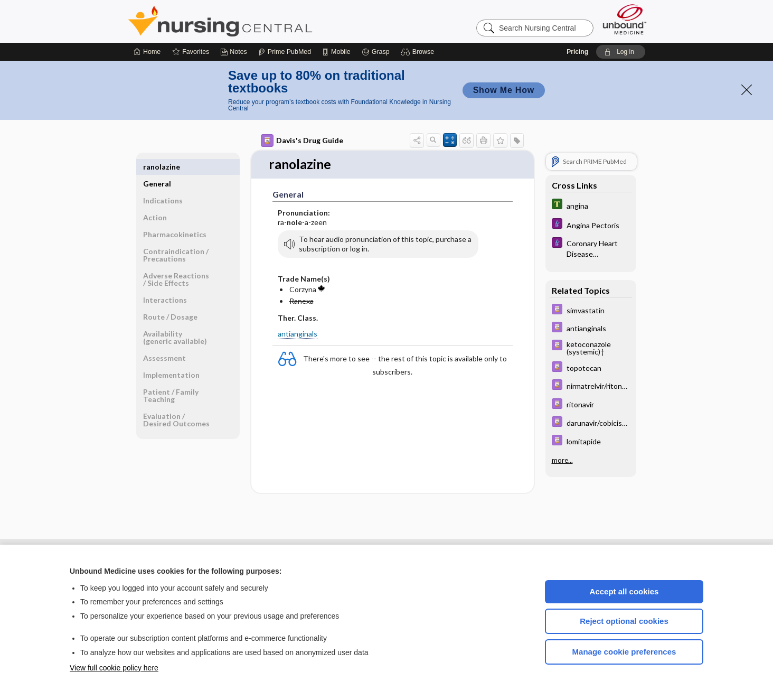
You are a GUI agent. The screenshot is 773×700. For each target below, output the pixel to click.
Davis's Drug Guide (302, 141)
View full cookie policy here (114, 668)
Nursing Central (260, 21)
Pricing (577, 52)
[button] (419, 52)
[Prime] (285, 52)
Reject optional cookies (624, 621)
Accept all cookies (624, 591)
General (157, 167)
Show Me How (504, 90)
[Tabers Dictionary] (591, 205)
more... (562, 460)
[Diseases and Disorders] (591, 225)
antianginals (298, 334)
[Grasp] (376, 52)
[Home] (147, 52)
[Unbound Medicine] (625, 19)
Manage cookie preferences (624, 652)
